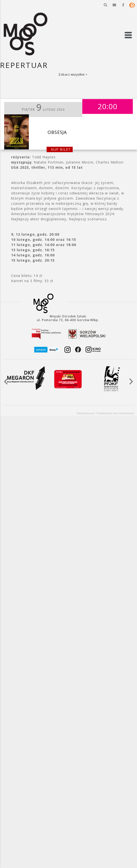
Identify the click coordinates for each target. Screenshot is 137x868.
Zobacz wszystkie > (73, 74)
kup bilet (61, 149)
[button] (105, 5)
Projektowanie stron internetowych (116, 413)
